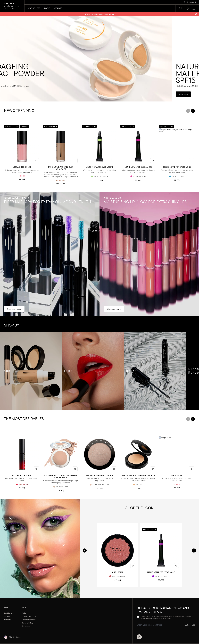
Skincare (7, 620)
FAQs (24, 613)
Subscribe (190, 625)
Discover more (14, 309)
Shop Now (13, 94)
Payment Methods (29, 616)
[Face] (31, 371)
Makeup (7, 616)
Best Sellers (34, 8)
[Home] (12, 6)
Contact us (26, 626)
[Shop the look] (64, 546)
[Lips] (93, 371)
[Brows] (155, 371)
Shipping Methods (29, 620)
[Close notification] (196, 14)
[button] (64, 546)
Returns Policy (27, 623)
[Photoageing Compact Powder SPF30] (99, 59)
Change (18, 637)
